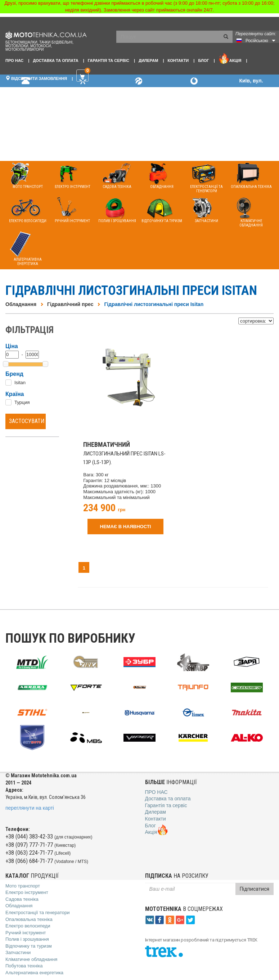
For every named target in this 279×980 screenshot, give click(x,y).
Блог (203, 60)
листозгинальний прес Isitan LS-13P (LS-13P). (124, 454)
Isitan (20, 383)
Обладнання (21, 304)
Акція (230, 58)
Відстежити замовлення (36, 78)
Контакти (178, 60)
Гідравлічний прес (70, 304)
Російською (257, 41)
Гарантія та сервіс (109, 60)
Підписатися (255, 889)
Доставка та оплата (55, 60)
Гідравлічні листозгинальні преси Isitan (154, 304)
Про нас (14, 60)
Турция (22, 402)
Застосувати (27, 421)
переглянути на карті (30, 808)
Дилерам (148, 60)
